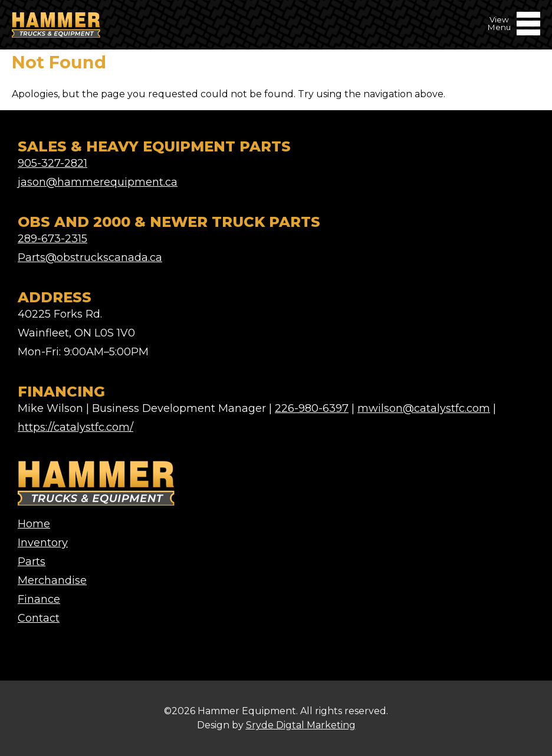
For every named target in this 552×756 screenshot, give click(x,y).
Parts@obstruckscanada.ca (90, 257)
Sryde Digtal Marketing (301, 725)
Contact (39, 618)
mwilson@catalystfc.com (424, 408)
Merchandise (52, 580)
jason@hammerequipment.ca (98, 182)
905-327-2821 (52, 163)
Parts (32, 562)
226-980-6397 (312, 408)
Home (34, 524)
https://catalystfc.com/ (75, 427)
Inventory (43, 543)
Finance (39, 599)
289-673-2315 (52, 239)
